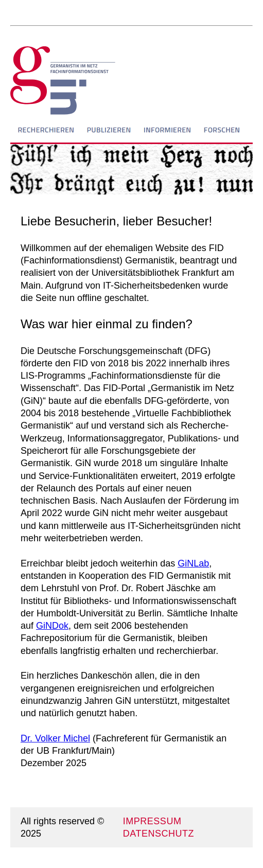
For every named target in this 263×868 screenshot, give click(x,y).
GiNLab (193, 563)
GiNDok (52, 626)
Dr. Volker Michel (55, 738)
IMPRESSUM (152, 821)
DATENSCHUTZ (159, 834)
